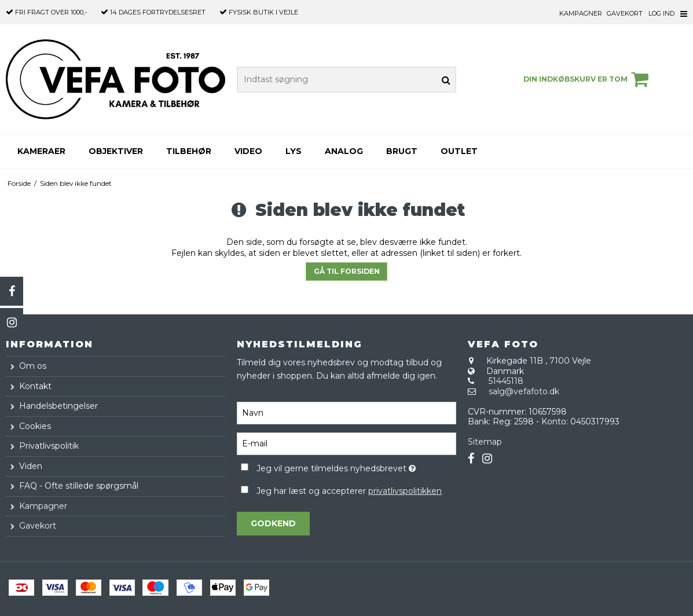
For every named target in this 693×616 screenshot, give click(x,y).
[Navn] (346, 412)
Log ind (661, 13)
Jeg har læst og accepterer (349, 491)
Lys (294, 151)
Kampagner (581, 13)
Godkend (273, 523)
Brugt (402, 151)
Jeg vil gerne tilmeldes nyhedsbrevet (356, 466)
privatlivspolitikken (405, 491)
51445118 (506, 381)
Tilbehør (189, 151)
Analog (344, 151)
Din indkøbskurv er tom (588, 79)
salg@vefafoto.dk (524, 391)
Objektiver (116, 151)
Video (248, 151)
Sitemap (485, 442)
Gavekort (625, 13)
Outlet (459, 151)
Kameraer (41, 151)
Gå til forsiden (347, 271)
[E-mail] (346, 443)
